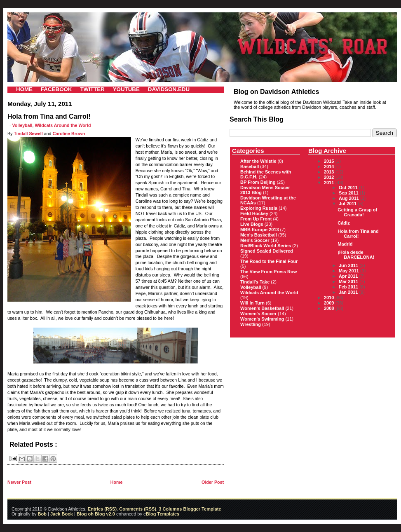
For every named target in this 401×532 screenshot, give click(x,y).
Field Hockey (254, 213)
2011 (330, 183)
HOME (24, 89)
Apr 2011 (349, 276)
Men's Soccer (255, 240)
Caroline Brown (69, 134)
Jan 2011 (349, 292)
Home (117, 482)
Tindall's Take (255, 282)
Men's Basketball (259, 235)
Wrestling (251, 324)
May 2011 (349, 271)
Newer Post (19, 482)
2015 (330, 161)
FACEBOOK (56, 89)
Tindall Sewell (28, 134)
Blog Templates (163, 514)
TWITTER (92, 89)
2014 (330, 166)
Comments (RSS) (138, 509)
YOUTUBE (126, 89)
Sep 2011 (349, 193)
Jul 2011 (348, 204)
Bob (42, 514)
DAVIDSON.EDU (169, 89)
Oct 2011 (349, 187)
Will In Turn (252, 303)
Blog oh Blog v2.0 (96, 514)
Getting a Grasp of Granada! (357, 212)
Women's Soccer (258, 314)
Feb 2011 (349, 287)
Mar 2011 (349, 281)
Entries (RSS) (102, 509)
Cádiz (344, 223)
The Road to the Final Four (269, 261)
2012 (330, 177)
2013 (330, 172)
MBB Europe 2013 (260, 230)
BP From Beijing (258, 182)
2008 (330, 308)
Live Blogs (252, 224)
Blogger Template (201, 509)
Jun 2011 (349, 265)
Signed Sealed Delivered (267, 251)
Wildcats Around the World (63, 125)
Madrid (345, 244)
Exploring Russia (259, 208)
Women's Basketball (262, 308)
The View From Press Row (269, 272)
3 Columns (170, 509)
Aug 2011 (349, 198)
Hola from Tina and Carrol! (358, 234)
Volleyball (22, 125)
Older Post (213, 482)
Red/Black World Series (266, 246)
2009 (330, 303)
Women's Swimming (262, 319)
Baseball (250, 166)
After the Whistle (258, 161)
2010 (330, 298)
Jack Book (62, 514)
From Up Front (256, 219)
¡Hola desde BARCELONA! (356, 255)
